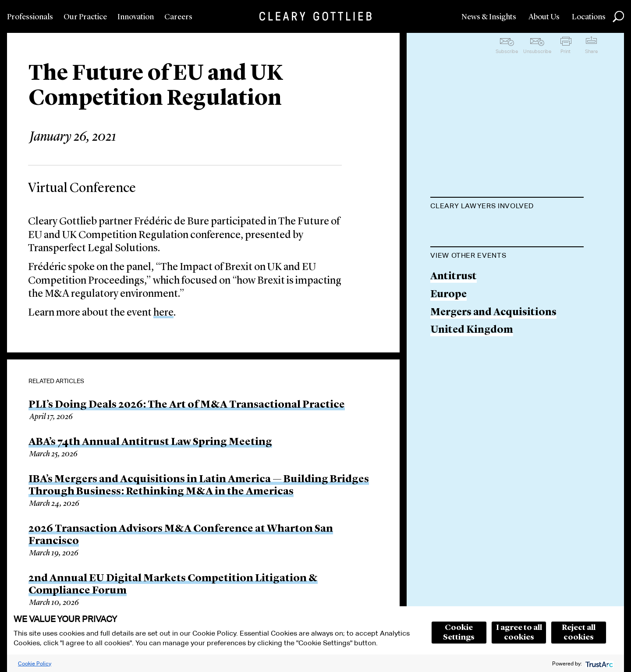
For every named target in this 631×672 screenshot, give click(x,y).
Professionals (30, 17)
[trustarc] (598, 663)
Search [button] (618, 17)
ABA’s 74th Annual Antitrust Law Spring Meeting (150, 442)
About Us (544, 17)
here (163, 313)
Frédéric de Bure (470, 228)
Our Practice (85, 17)
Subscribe (507, 51)
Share (591, 51)
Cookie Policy (35, 663)
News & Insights (489, 17)
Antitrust (454, 321)
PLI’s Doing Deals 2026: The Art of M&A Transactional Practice (187, 405)
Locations (589, 17)
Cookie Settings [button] (459, 633)
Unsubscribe (537, 51)
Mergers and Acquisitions (493, 357)
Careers (178, 17)
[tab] (507, 207)
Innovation (136, 17)
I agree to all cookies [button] (519, 633)
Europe (448, 339)
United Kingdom (472, 375)
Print (565, 51)
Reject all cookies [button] (579, 633)
